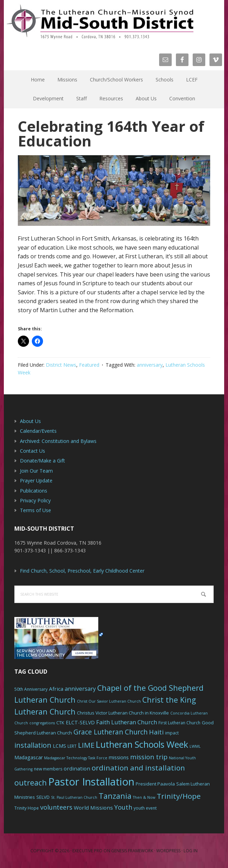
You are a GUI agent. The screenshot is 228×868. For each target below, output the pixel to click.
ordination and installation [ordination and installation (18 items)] (138, 768)
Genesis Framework (132, 851)
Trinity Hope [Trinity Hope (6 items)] (27, 808)
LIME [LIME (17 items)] (86, 745)
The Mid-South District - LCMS (100, 22)
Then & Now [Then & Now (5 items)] (144, 797)
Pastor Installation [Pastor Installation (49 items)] (91, 782)
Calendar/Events (38, 431)
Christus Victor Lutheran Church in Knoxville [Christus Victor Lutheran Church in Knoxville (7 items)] (123, 713)
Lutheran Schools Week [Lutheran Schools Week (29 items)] (142, 744)
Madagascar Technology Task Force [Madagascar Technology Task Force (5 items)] (76, 758)
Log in (191, 851)
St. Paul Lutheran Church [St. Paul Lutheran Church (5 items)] (74, 797)
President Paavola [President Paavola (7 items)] (155, 784)
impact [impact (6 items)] (172, 733)
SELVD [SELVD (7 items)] (43, 797)
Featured (89, 365)
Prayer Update (36, 480)
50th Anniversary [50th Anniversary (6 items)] (31, 689)
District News (61, 365)
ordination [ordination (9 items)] (77, 768)
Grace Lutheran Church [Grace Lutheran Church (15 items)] (111, 732)
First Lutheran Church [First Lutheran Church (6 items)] (179, 723)
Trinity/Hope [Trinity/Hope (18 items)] (179, 796)
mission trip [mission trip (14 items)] (149, 757)
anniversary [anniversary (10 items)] (80, 689)
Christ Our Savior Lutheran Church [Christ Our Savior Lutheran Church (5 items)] (109, 701)
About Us (30, 421)
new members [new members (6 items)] (48, 769)
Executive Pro (87, 851)
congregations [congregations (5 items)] (42, 723)
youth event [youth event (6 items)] (145, 808)
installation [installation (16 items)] (33, 745)
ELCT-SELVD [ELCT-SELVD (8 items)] (80, 722)
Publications (34, 491)
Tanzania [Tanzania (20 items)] (115, 796)
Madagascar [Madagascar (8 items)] (28, 757)
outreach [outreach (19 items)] (31, 783)
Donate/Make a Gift (42, 461)
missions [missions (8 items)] (119, 757)
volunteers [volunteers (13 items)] (56, 807)
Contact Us (33, 451)
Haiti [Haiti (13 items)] (156, 732)
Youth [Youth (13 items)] (123, 807)
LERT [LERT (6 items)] (72, 746)
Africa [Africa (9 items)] (56, 689)
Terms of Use (35, 510)
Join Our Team (36, 471)
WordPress (168, 851)
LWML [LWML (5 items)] (195, 746)
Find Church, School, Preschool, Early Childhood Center (82, 571)
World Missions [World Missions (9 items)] (93, 808)
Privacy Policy (35, 500)
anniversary (150, 365)
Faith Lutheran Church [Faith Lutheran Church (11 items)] (127, 722)
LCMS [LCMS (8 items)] (59, 746)
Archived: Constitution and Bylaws (58, 441)
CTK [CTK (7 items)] (60, 723)
